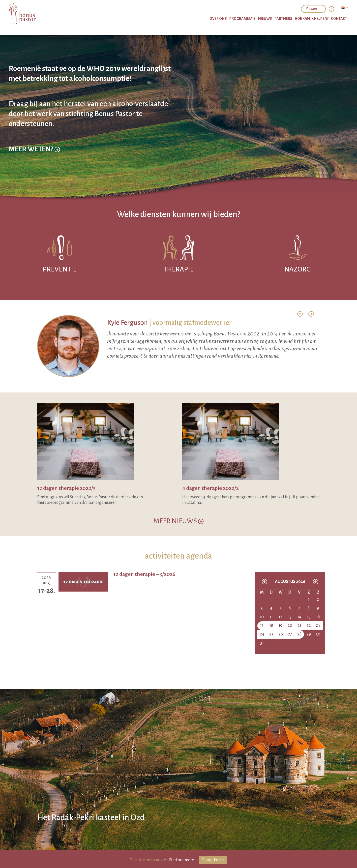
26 (281, 634)
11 (271, 617)
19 (281, 626)
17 (262, 626)
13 (290, 617)
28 (299, 634)
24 (262, 634)
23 (318, 626)
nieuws (265, 19)
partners (283, 19)
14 (299, 617)
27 (290, 634)
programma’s (242, 19)
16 (318, 617)
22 (309, 626)
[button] (300, 314)
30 (318, 634)
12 (281, 617)
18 (271, 626)
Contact (339, 19)
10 (262, 617)
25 (271, 634)
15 (309, 617)
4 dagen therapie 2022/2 (210, 488)
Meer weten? (34, 163)
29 (309, 634)
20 (290, 626)
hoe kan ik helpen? (312, 19)
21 (299, 626)
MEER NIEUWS (178, 521)
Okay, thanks (213, 860)
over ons (218, 19)
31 (262, 643)
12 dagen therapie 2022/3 (66, 488)
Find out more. (182, 860)
